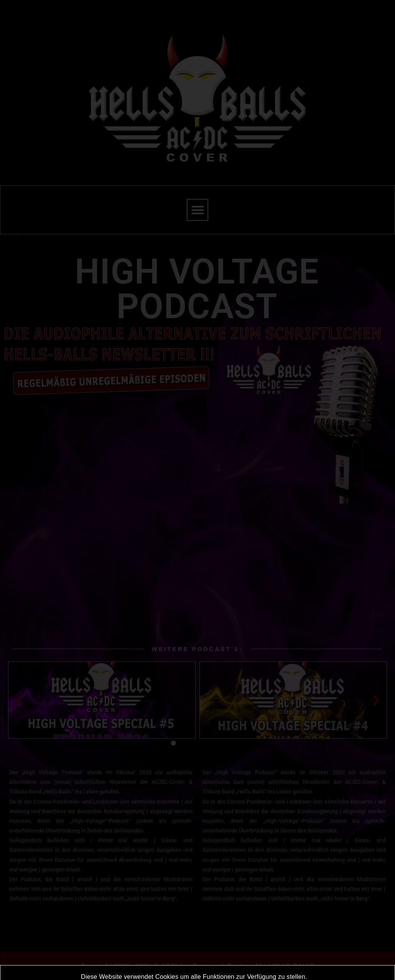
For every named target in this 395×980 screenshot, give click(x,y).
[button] (198, 210)
